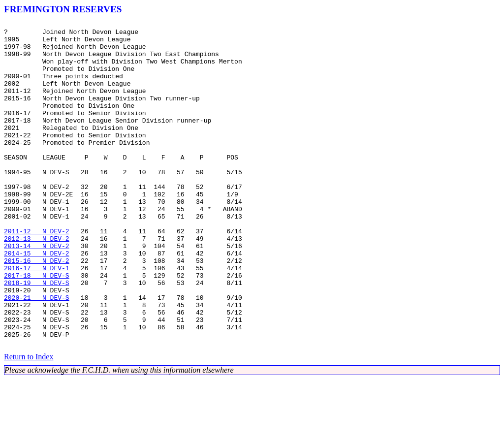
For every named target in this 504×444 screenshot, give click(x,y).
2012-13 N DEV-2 (37, 283)
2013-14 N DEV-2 (37, 291)
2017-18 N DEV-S (37, 327)
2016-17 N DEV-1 (37, 318)
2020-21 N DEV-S (37, 353)
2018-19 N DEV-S (37, 336)
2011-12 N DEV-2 (37, 274)
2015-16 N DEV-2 (37, 309)
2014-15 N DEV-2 (37, 300)
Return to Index (29, 422)
